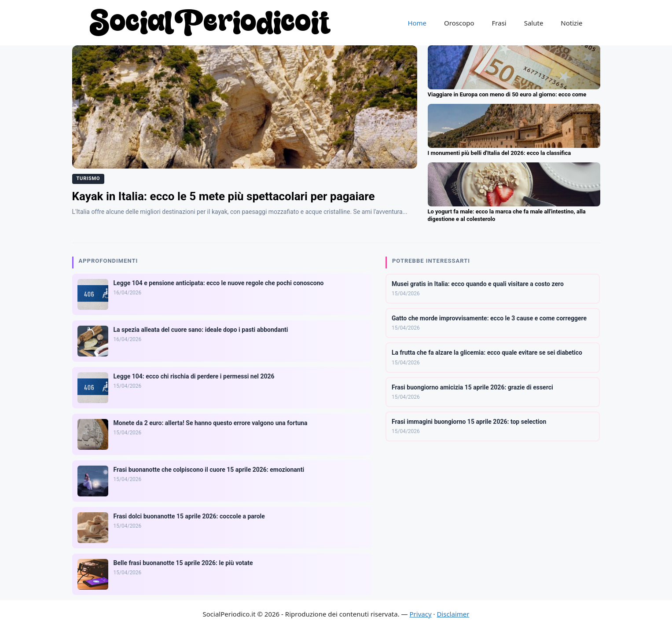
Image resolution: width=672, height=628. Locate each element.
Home (417, 23)
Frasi (499, 23)
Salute (534, 23)
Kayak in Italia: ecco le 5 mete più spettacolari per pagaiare (224, 196)
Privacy (421, 614)
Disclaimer (453, 614)
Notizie (571, 23)
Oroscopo (459, 23)
